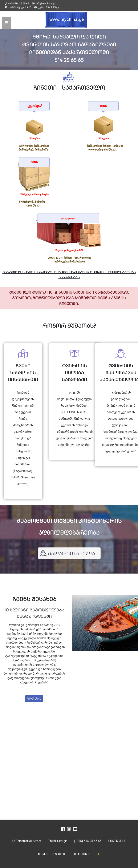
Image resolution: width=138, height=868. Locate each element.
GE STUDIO (94, 854)
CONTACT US (117, 841)
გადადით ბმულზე (69, 553)
